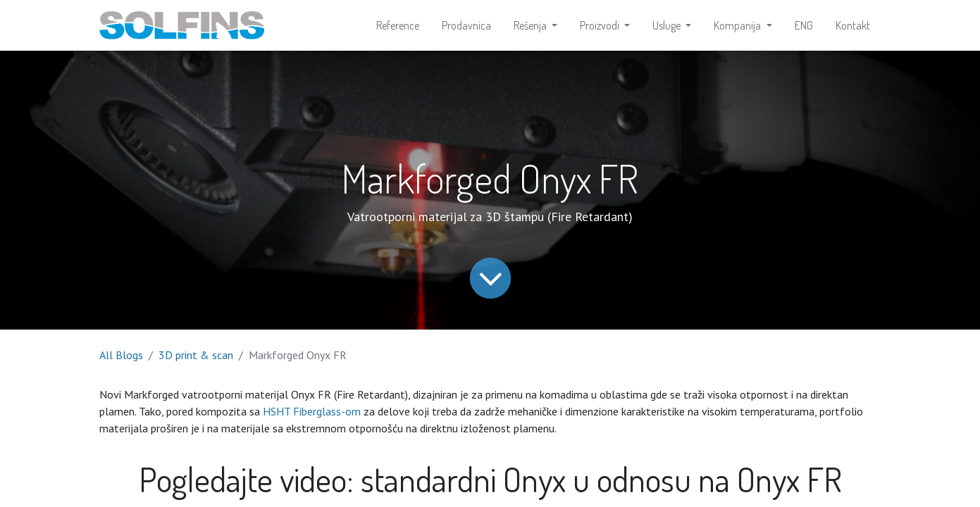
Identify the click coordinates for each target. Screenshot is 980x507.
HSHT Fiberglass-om (312, 411)
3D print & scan (196, 355)
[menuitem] (398, 25)
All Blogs (121, 355)
